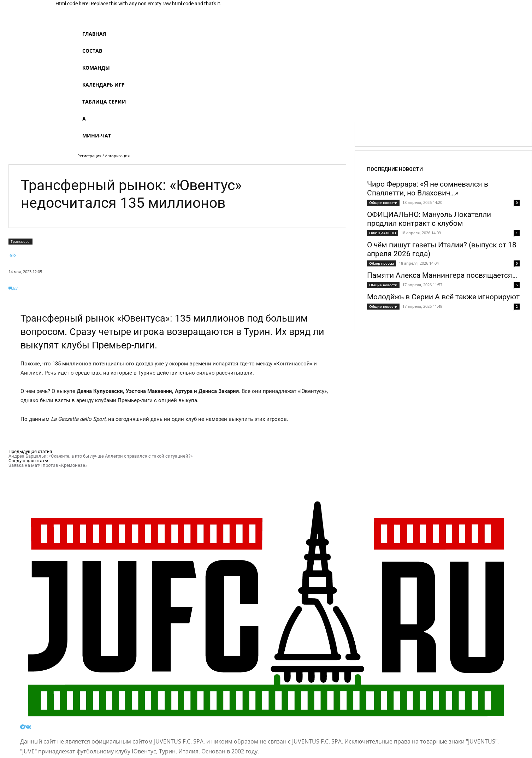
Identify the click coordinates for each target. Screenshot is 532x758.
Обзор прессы (382, 263)
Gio (13, 255)
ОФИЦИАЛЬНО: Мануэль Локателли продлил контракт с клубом (429, 219)
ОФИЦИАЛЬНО (383, 233)
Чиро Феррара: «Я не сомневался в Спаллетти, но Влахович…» (428, 189)
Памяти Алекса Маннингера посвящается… (442, 275)
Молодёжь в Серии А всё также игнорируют (443, 297)
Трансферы (20, 242)
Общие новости (383, 202)
